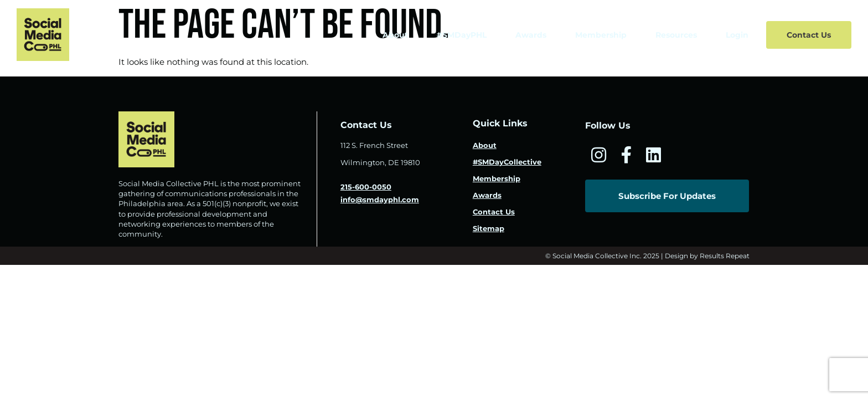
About (395, 35)
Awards (531, 35)
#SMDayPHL (462, 35)
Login (737, 35)
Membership (601, 35)
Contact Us (809, 35)
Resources (676, 35)
